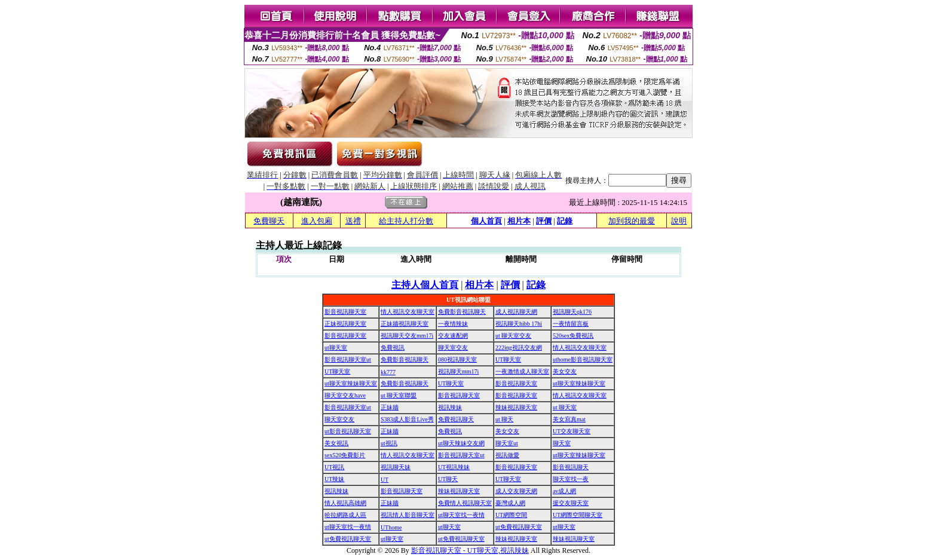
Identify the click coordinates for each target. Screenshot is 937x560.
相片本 (519, 221)
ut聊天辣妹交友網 (461, 443)
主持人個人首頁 (425, 285)
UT (385, 480)
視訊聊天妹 (396, 467)
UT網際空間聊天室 (578, 515)
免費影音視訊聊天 (462, 312)
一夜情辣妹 (453, 324)
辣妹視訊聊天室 (516, 407)
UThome (391, 527)
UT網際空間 (511, 515)
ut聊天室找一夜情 (461, 515)
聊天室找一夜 (571, 479)
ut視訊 (389, 443)
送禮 (353, 221)
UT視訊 (334, 467)
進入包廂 (317, 221)
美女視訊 (336, 443)
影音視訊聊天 (571, 467)
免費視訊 (393, 348)
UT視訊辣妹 (454, 467)
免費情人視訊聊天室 (465, 503)
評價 (544, 221)
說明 (679, 221)
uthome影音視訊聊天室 (583, 359)
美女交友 (565, 371)
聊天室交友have (345, 395)
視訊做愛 (507, 455)
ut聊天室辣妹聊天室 (351, 383)
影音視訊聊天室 (345, 312)
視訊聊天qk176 (572, 312)
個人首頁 (486, 221)
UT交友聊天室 (572, 431)
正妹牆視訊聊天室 (405, 324)
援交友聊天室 (571, 503)
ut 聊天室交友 (513, 336)
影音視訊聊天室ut (348, 359)
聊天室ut (507, 443)
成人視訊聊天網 (516, 312)
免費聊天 (269, 221)
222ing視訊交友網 (519, 348)
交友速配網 (453, 336)
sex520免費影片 (345, 455)
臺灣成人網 (510, 503)
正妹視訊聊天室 (345, 324)
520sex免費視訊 (573, 336)
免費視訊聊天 (456, 419)
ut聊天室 (336, 348)
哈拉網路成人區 (345, 515)
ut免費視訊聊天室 (519, 527)
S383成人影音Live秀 (407, 419)
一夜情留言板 (571, 324)
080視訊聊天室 (457, 359)
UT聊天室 (508, 359)
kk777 (388, 372)
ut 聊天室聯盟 (399, 395)
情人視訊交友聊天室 (408, 312)
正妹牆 (390, 407)
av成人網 (564, 491)
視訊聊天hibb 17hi (519, 324)
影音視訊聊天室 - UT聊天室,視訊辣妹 (470, 550)
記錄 (565, 221)
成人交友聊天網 (516, 491)
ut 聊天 (504, 419)
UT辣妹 (334, 479)
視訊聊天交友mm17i (407, 336)
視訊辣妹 (450, 407)
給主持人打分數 (406, 221)
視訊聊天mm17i (458, 371)
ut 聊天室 (565, 407)
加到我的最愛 (632, 221)
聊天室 (562, 443)
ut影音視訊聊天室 (348, 431)
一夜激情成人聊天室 (522, 371)
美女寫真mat (569, 419)
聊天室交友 (453, 348)
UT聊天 (448, 479)
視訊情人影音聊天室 (408, 515)
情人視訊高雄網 (345, 503)
